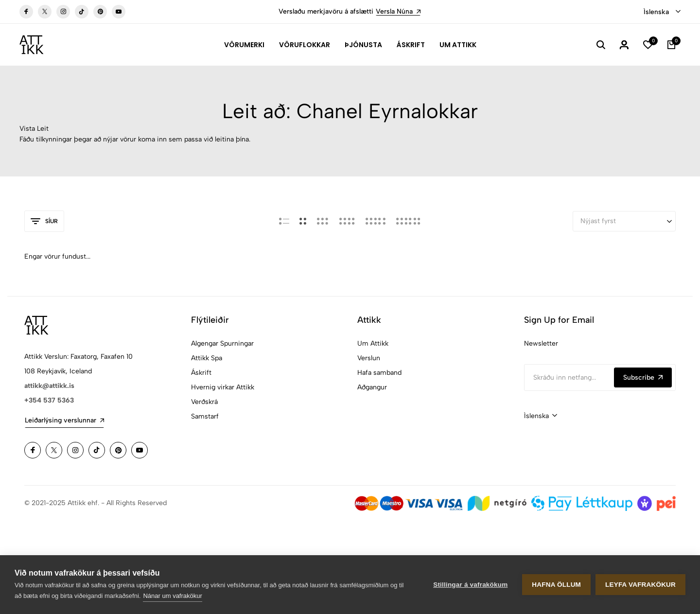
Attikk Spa (207, 358)
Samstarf (205, 416)
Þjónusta (363, 45)
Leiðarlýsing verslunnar (64, 420)
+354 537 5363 (49, 400)
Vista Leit (34, 129)
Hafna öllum (556, 585)
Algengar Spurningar (222, 343)
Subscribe (643, 377)
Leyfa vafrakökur (640, 585)
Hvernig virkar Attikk (223, 387)
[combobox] (662, 12)
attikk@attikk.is (49, 386)
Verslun (369, 358)
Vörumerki (244, 45)
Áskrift (411, 45)
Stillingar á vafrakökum (470, 585)
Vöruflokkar (305, 45)
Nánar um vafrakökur (172, 596)
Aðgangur (372, 387)
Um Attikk (458, 45)
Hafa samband (379, 373)
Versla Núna (398, 11)
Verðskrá (204, 402)
